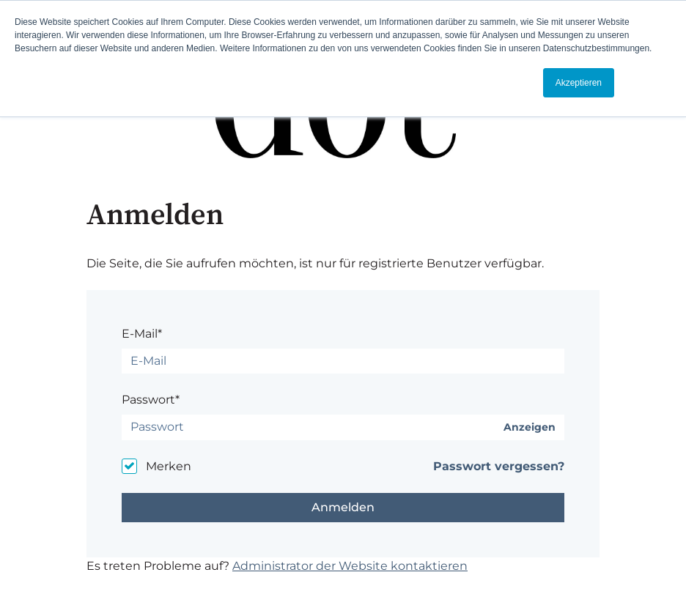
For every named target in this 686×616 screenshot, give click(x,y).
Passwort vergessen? (499, 466)
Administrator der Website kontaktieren (350, 566)
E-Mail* (142, 334)
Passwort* (151, 400)
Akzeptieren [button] (579, 83)
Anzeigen (530, 427)
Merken (169, 466)
